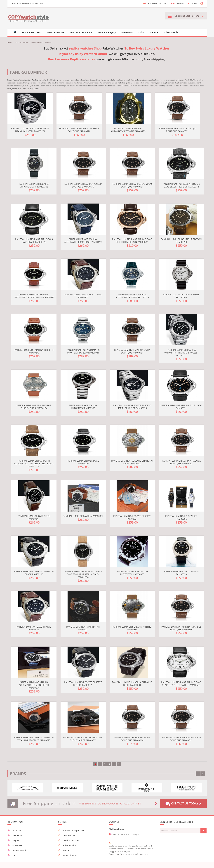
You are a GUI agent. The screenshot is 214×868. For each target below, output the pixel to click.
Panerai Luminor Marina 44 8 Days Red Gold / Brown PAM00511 (132, 241)
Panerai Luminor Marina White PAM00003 (181, 296)
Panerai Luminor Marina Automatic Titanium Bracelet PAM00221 (181, 353)
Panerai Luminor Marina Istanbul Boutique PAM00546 (181, 628)
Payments (17, 835)
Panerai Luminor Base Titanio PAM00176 (34, 628)
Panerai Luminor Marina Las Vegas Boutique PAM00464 (132, 185)
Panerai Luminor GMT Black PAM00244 (34, 517)
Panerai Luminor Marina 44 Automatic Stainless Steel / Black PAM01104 (34, 464)
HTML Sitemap (70, 855)
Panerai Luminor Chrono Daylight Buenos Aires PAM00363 (83, 739)
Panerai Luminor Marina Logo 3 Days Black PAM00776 (34, 241)
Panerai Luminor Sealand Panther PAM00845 (132, 628)
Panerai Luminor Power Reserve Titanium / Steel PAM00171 (30, 130)
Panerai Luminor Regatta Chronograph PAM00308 (34, 185)
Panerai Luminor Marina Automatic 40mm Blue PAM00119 (83, 241)
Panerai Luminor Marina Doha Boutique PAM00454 (132, 351)
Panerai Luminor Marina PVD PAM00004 (83, 628)
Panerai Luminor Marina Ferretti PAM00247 (34, 351)
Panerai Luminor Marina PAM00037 (83, 516)
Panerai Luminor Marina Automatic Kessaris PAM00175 (128, 130)
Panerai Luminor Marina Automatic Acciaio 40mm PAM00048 (34, 296)
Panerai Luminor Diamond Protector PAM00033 (132, 573)
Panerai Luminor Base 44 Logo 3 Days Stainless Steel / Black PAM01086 (83, 574)
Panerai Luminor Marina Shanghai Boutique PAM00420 (79, 130)
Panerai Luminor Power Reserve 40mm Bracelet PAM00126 (132, 407)
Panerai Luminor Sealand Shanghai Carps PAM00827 (132, 462)
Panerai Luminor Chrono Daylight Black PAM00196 (34, 573)
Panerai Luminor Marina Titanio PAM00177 (83, 296)
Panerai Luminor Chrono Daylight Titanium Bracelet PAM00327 (34, 739)
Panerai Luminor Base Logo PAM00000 (83, 462)
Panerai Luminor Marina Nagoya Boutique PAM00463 (181, 462)
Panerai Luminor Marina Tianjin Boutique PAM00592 (177, 130)
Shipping (16, 840)
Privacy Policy (69, 845)
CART (195, 3)
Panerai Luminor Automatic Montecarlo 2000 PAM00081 (83, 351)
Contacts (67, 850)
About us (17, 830)
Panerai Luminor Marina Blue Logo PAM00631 (181, 407)
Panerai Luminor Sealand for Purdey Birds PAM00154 (34, 407)
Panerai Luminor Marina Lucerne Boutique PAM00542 (181, 739)
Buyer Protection (20, 850)
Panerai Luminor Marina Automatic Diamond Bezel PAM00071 (34, 685)
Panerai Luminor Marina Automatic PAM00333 (83, 407)
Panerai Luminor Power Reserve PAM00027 (132, 517)
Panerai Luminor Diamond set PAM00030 (181, 573)
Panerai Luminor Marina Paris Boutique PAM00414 (132, 739)
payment (180, 3)
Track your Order (71, 840)
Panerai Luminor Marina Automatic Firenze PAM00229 (132, 296)
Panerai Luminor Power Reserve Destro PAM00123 (83, 684)
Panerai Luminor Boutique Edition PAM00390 (181, 241)
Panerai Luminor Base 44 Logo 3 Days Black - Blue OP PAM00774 (181, 185)
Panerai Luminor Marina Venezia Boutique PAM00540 (83, 185)
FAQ (14, 855)
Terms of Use (69, 835)
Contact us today (183, 804)
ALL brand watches (158, 3)
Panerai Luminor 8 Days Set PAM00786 (181, 517)
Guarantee (17, 845)
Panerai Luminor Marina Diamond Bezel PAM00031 (132, 684)
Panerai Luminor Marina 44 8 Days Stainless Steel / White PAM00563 (181, 684)
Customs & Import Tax (74, 830)
